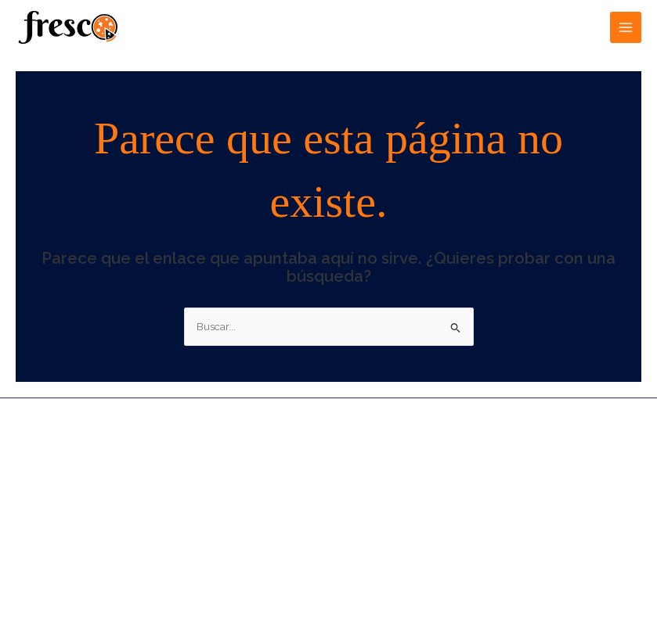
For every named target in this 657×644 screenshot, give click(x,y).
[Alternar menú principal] (626, 28)
